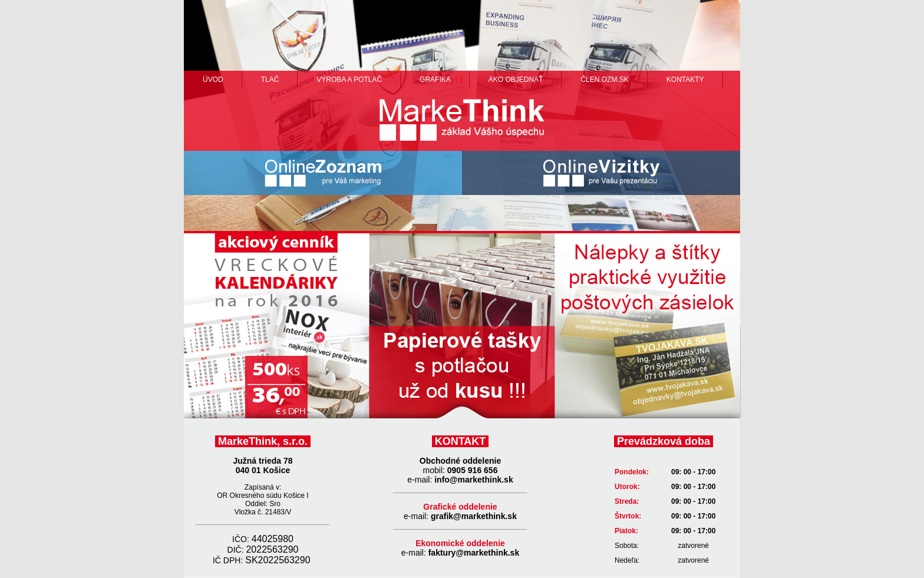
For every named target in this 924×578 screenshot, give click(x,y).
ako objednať (516, 80)
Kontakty (685, 80)
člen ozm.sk (604, 80)
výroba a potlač (349, 80)
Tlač (270, 80)
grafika (435, 80)
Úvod (213, 80)
